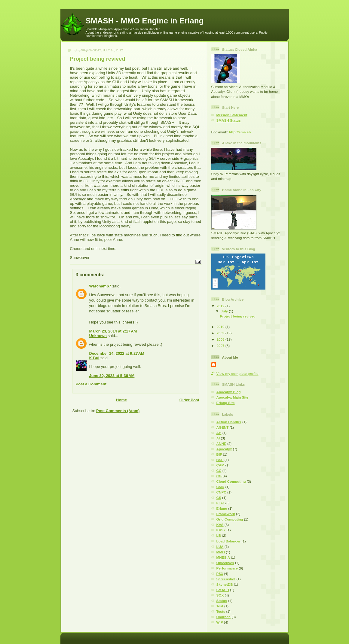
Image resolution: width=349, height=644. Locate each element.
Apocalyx (224, 449)
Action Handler (229, 422)
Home (121, 400)
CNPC (221, 492)
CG (219, 476)
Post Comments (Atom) (118, 411)
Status (222, 601)
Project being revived (238, 316)
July (225, 311)
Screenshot (226, 579)
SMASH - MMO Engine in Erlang (145, 21)
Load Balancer (229, 541)
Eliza (220, 503)
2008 (221, 339)
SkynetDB (225, 584)
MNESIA (223, 557)
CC (219, 471)
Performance (227, 568)
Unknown (98, 336)
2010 (221, 327)
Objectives (225, 563)
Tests (221, 611)
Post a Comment (91, 384)
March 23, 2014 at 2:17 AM (113, 331)
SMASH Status (229, 120)
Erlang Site (226, 403)
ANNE (221, 444)
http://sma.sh (240, 132)
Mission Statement (232, 115)
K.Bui (94, 358)
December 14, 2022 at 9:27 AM (117, 353)
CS (219, 498)
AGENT (223, 427)
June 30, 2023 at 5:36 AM (112, 376)
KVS (220, 525)
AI (218, 438)
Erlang (222, 508)
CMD (220, 487)
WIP (220, 622)
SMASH (223, 590)
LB (219, 535)
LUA (220, 547)
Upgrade (223, 617)
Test (220, 606)
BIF (219, 454)
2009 (221, 333)
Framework (226, 514)
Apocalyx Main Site (233, 397)
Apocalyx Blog (229, 392)
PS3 (220, 574)
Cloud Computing (231, 481)
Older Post (189, 400)
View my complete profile (237, 374)
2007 (221, 346)
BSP (220, 460)
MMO (221, 552)
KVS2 (221, 530)
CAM (220, 465)
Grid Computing (230, 519)
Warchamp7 (100, 286)
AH (219, 433)
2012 (221, 306)
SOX (220, 595)
